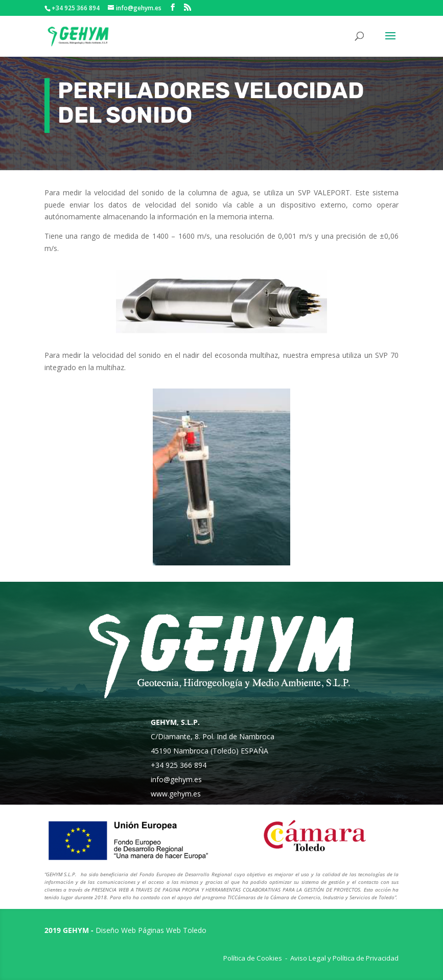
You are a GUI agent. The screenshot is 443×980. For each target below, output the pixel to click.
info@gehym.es (176, 779)
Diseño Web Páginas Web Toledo (151, 930)
